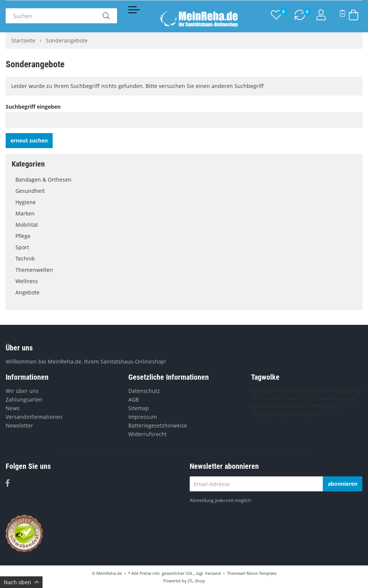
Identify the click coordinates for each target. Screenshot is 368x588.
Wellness (186, 281)
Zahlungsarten (24, 399)
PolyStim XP (317, 391)
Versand (213, 573)
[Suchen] (50, 16)
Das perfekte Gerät (287, 398)
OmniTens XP (300, 406)
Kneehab (262, 391)
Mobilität (186, 225)
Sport (186, 247)
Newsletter (19, 425)
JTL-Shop (196, 581)
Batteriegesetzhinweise (158, 425)
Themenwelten (186, 270)
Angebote (27, 292)
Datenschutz (144, 391)
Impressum (143, 417)
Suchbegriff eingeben (33, 107)
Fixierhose (288, 391)
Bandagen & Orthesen (186, 180)
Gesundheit (186, 191)
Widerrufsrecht (148, 434)
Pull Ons (328, 406)
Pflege (186, 236)
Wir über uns (22, 391)
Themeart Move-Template (252, 573)
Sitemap (139, 408)
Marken (186, 214)
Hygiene (186, 202)
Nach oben (21, 582)
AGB (134, 399)
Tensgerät (263, 413)
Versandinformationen (34, 417)
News (13, 408)
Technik (186, 259)
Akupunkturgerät (299, 413)
